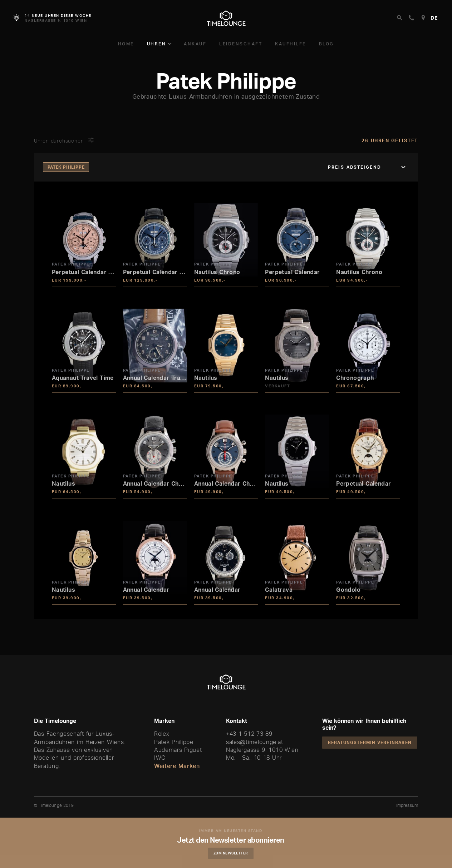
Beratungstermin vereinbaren (370, 742)
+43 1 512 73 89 (249, 734)
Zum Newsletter (232, 853)
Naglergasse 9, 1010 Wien (262, 750)
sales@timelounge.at (254, 742)
